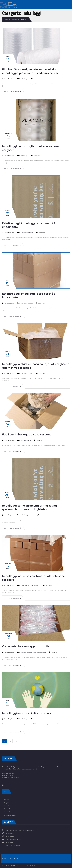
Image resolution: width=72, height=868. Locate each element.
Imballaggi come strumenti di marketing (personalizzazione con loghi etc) (30, 507)
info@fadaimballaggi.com (14, 839)
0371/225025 (10, 833)
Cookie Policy (8, 812)
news (34, 652)
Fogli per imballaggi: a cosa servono (27, 434)
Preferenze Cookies (10, 815)
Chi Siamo (7, 800)
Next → (28, 741)
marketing (31, 515)
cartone (23, 585)
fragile (23, 652)
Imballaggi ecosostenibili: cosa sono (26, 713)
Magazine (14, 19)
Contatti (7, 806)
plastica (31, 373)
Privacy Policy (8, 809)
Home (6, 19)
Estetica (23, 233)
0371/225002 (10, 836)
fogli (22, 440)
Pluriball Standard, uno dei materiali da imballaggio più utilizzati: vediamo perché (30, 71)
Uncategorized (41, 652)
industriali (37, 585)
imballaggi (24, 79)
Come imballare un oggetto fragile (26, 646)
